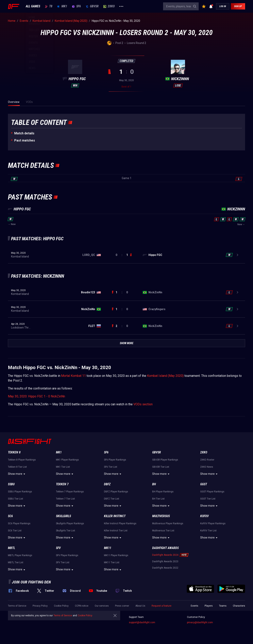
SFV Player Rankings (67, 555)
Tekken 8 (14, 452)
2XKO (109, 6)
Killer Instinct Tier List (116, 531)
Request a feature (161, 606)
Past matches (25, 140)
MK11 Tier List (112, 562)
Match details (24, 133)
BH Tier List (158, 499)
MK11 (108, 548)
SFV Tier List (63, 562)
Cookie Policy (61, 606)
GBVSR (92, 6)
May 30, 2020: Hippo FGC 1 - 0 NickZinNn (36, 396)
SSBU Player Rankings (20, 492)
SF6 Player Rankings (115, 460)
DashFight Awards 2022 (165, 568)
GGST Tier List (208, 499)
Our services (102, 606)
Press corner (122, 606)
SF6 (76, 6)
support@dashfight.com (142, 622)
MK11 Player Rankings (116, 555)
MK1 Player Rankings (67, 460)
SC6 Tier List (15, 531)
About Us (140, 606)
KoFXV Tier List (208, 531)
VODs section (143, 404)
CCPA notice (82, 606)
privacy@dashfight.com (200, 622)
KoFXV (204, 516)
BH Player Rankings (163, 492)
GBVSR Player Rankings (165, 460)
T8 (49, 6)
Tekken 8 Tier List (17, 467)
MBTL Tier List (16, 562)
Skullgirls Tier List (66, 531)
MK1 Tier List (63, 467)
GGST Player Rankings (212, 492)
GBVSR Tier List (161, 467)
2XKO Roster (207, 460)
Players (209, 606)
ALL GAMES (33, 6)
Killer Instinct (115, 516)
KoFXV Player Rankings (213, 523)
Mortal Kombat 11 (73, 376)
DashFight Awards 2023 (165, 561)
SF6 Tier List (111, 467)
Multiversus (161, 516)
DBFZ (107, 484)
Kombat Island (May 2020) (165, 376)
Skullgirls (63, 516)
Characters (239, 606)
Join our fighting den (31, 582)
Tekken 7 (62, 484)
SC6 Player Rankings (19, 523)
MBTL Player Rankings (20, 555)
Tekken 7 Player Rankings (70, 492)
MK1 (62, 6)
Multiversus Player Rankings (168, 523)
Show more (17, 474)
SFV (58, 548)
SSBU (11, 484)
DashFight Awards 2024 (165, 555)
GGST (204, 484)
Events (194, 606)
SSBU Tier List (16, 499)
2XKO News (207, 467)
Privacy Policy (40, 606)
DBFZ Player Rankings (116, 492)
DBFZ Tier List (112, 499)
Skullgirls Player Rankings (70, 523)
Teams (223, 606)
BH (154, 484)
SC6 (10, 516)
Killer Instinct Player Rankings (120, 523)
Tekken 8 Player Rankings (22, 460)
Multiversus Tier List (163, 531)
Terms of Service (17, 606)
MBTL (11, 548)
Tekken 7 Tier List (65, 499)
